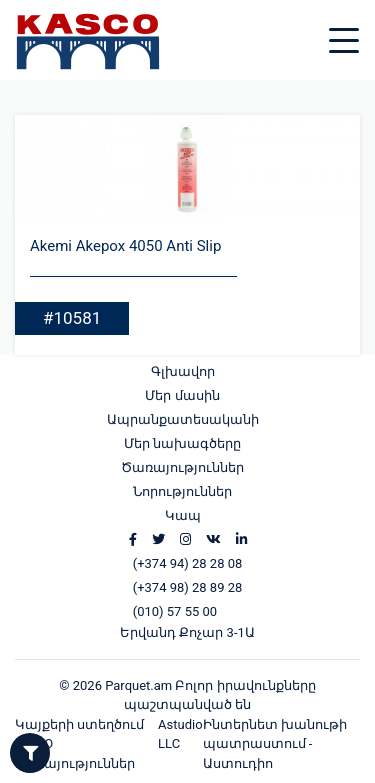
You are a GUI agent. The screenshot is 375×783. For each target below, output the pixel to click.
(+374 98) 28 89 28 (188, 587)
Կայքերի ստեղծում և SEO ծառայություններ (79, 744)
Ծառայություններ (182, 467)
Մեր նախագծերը (182, 443)
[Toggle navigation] (359, 28)
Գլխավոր (183, 371)
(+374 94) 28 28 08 (188, 563)
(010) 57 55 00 (175, 611)
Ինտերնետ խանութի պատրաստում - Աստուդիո (275, 744)
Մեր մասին (182, 395)
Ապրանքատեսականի (183, 419)
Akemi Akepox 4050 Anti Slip (125, 246)
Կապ (183, 515)
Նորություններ (182, 491)
